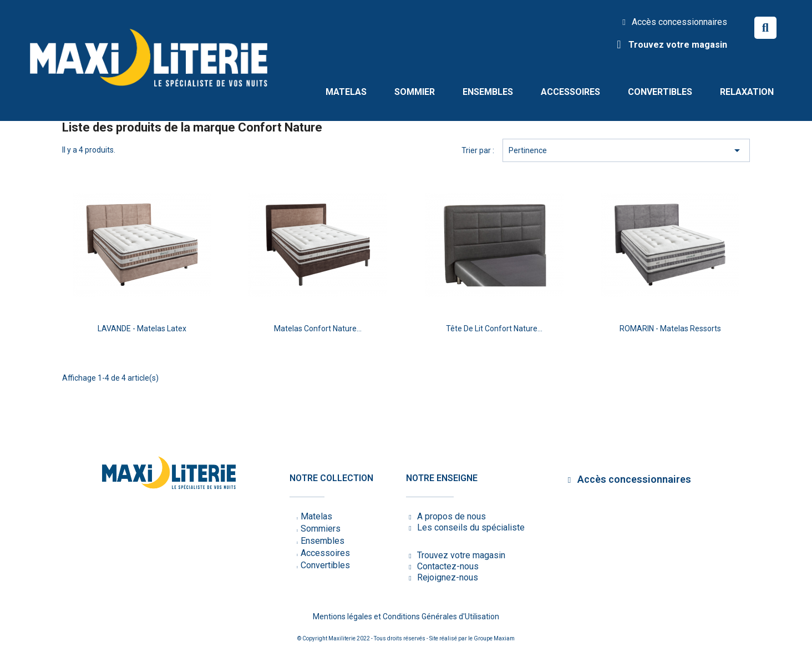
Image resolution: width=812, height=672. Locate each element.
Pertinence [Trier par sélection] (626, 150)
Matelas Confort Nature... (318, 329)
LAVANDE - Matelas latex (142, 329)
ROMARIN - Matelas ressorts (670, 329)
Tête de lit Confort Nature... (494, 329)
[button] (765, 28)
